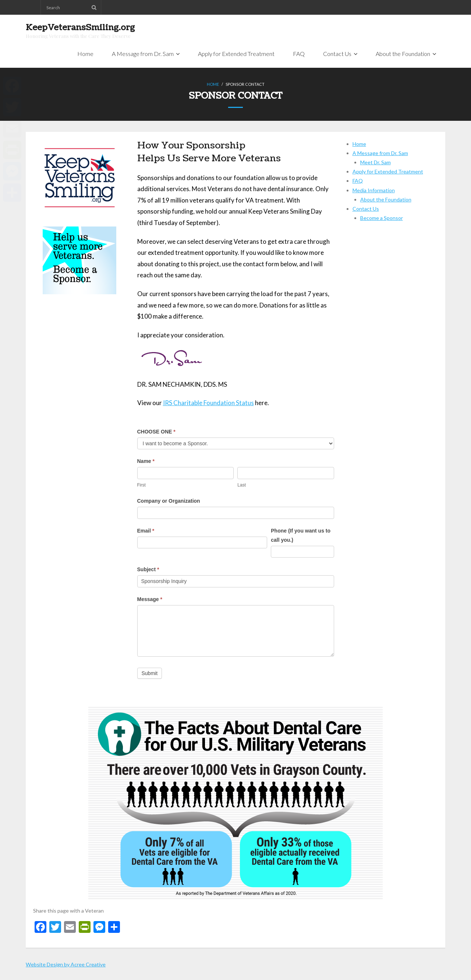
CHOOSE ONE (156, 432)
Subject (148, 569)
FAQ (358, 181)
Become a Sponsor (382, 218)
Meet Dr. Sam (376, 162)
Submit (150, 673)
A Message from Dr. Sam (380, 153)
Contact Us (366, 209)
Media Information (374, 190)
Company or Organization (169, 501)
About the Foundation (386, 199)
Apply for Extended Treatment (388, 171)
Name (146, 461)
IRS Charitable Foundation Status (208, 403)
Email (146, 531)
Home (213, 84)
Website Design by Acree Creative (66, 964)
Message (150, 599)
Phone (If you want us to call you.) (301, 535)
